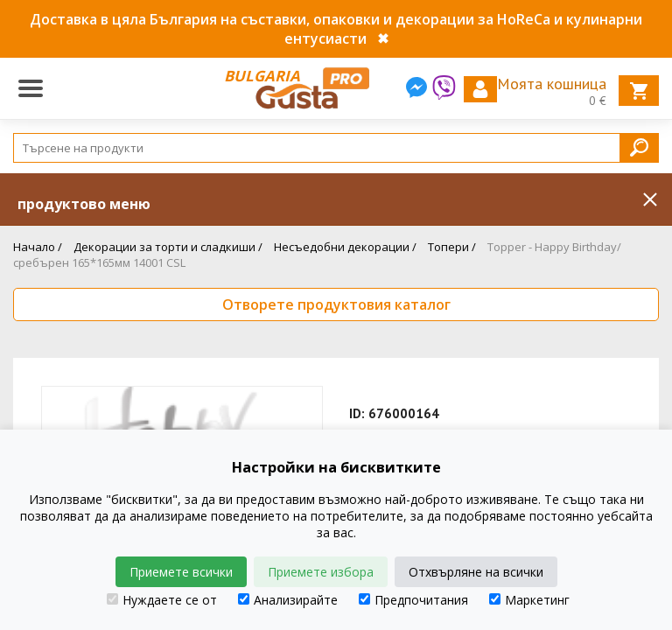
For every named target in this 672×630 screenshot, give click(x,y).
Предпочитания (413, 600)
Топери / (452, 247)
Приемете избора (321, 572)
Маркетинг (529, 600)
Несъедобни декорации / (345, 247)
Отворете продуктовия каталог (336, 304)
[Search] (336, 148)
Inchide (650, 199)
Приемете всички (181, 572)
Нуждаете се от (162, 600)
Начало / (38, 247)
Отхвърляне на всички (476, 572)
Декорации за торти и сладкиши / (168, 247)
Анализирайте (288, 600)
